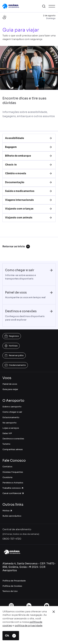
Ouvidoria (7, 477)
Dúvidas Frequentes (13, 472)
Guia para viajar (10, 389)
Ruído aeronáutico (12, 516)
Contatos (7, 467)
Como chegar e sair (12, 412)
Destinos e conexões (13, 439)
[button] (44, 6)
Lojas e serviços (11, 428)
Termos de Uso (10, 591)
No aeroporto (10, 423)
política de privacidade (29, 625)
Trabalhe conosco (13, 488)
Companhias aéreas (13, 449)
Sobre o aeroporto (12, 407)
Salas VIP (7, 433)
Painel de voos (10, 384)
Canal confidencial (13, 493)
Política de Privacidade (14, 581)
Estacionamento (11, 417)
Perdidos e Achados (13, 483)
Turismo (6, 444)
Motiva (7, 511)
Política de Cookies (12, 586)
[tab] (29, 138)
